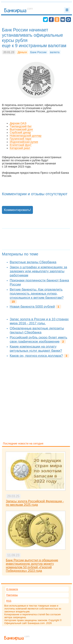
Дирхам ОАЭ (18, 123)
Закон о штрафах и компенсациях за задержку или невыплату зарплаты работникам (38, 271)
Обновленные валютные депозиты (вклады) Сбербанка (37, 330)
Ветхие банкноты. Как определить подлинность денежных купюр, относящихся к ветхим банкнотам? (37, 293)
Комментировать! (17, 210)
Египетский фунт (21, 145)
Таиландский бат (21, 126)
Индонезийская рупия (24, 142)
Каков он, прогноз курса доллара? (36, 356)
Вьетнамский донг (21, 129)
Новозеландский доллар (26, 136)
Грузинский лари (21, 139)
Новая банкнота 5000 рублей (32, 306)
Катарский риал (20, 148)
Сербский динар (20, 133)
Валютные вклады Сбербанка (33, 262)
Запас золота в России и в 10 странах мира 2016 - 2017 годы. (39, 321)
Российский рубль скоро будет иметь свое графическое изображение (38, 339)
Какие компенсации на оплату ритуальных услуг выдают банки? (36, 348)
